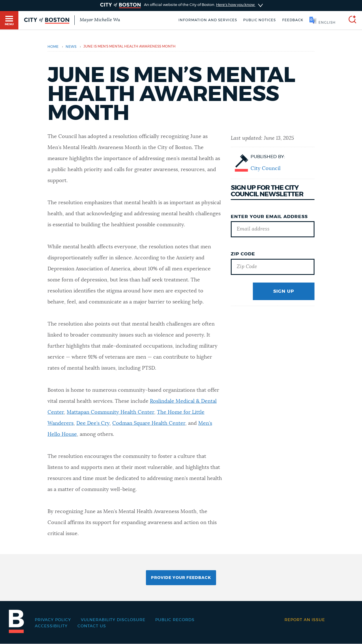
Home (53, 47)
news (71, 47)
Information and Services (208, 20)
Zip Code (243, 254)
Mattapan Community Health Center (110, 412)
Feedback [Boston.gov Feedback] (293, 20)
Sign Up (284, 291)
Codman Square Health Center (149, 423)
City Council (266, 169)
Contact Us (92, 626)
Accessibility (51, 626)
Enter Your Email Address (269, 217)
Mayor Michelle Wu (100, 20)
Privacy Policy (53, 620)
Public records (175, 620)
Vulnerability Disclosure (113, 620)
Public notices (259, 20)
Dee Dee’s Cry (93, 423)
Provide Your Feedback (181, 578)
